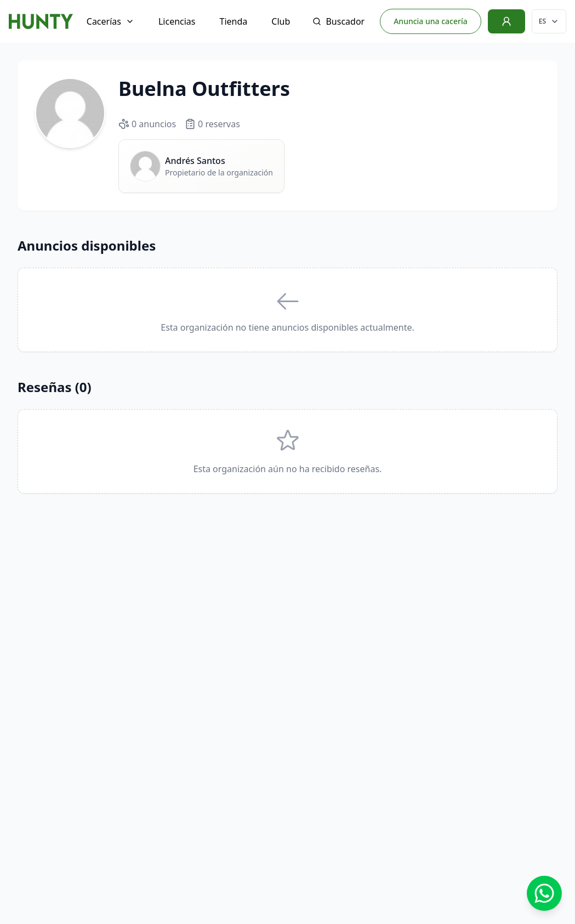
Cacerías (110, 21)
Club (281, 21)
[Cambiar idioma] (549, 21)
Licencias (177, 21)
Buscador (338, 21)
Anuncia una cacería (431, 21)
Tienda (234, 21)
